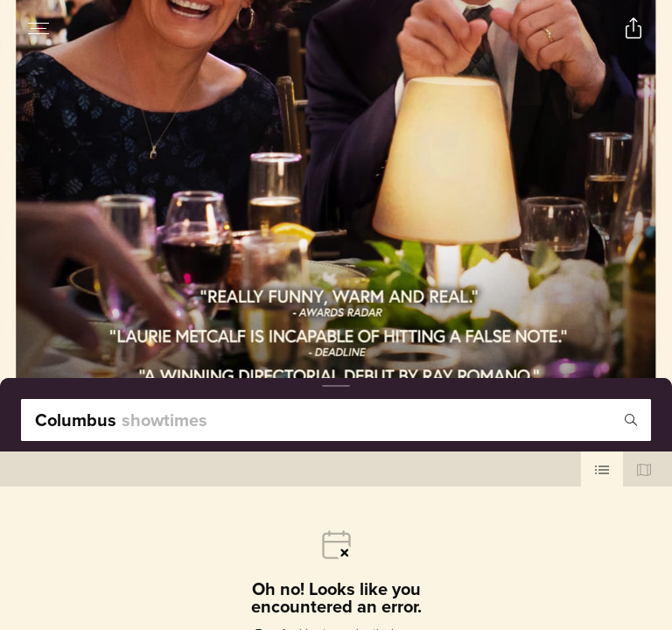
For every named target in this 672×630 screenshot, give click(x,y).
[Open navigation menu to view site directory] (38, 28)
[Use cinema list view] (602, 469)
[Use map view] (644, 469)
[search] (336, 420)
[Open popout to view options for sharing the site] (633, 28)
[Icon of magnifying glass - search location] (631, 420)
